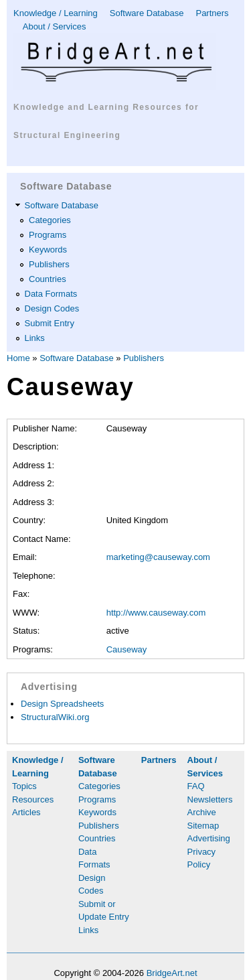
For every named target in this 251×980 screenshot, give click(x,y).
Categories (50, 220)
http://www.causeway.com (156, 613)
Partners (212, 13)
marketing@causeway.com (158, 557)
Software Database (147, 13)
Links (35, 338)
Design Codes (52, 308)
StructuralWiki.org (55, 717)
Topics (24, 786)
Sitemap (203, 826)
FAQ (196, 786)
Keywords (48, 250)
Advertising (209, 838)
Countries (48, 279)
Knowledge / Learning (56, 13)
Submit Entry (50, 323)
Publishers (49, 264)
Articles (26, 812)
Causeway (127, 649)
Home (18, 358)
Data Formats (51, 294)
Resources (33, 799)
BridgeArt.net (172, 973)
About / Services (55, 26)
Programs (48, 235)
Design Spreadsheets (62, 704)
